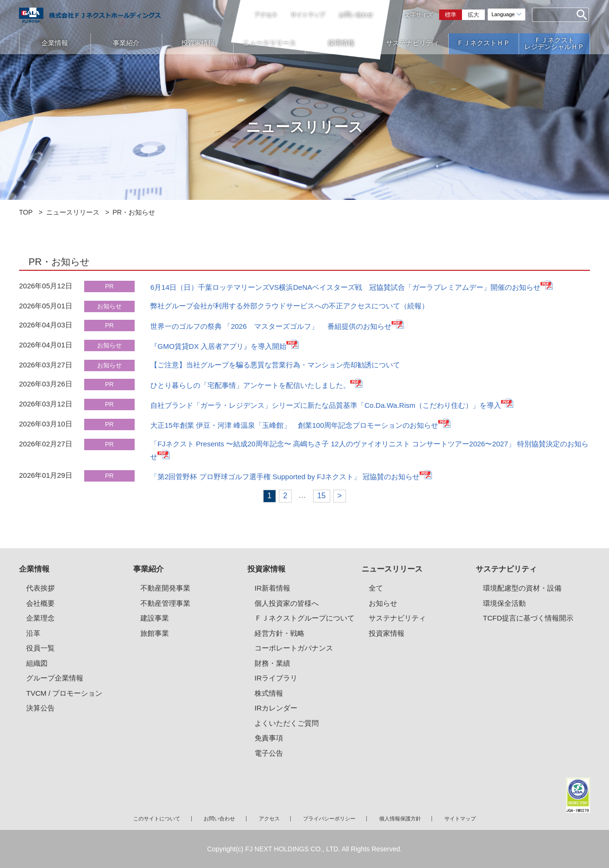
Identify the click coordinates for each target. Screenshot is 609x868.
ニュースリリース (269, 43)
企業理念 (40, 618)
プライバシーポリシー (329, 819)
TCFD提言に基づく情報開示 (528, 618)
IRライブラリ (276, 678)
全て (376, 588)
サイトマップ (308, 15)
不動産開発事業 (165, 588)
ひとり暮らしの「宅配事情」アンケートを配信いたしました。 (250, 385)
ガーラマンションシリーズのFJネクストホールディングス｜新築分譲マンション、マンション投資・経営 (90, 15)
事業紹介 (126, 43)
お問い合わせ (356, 15)
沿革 (33, 633)
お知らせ (109, 306)
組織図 (37, 663)
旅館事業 (155, 633)
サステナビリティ (413, 43)
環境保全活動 (504, 603)
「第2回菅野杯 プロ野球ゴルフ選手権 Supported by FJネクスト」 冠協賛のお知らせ (285, 477)
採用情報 (341, 43)
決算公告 (40, 708)
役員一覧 (40, 648)
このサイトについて (157, 819)
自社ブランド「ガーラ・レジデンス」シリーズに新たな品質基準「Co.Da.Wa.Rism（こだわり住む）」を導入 (326, 405)
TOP (26, 212)
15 (322, 496)
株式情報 (269, 693)
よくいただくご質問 (287, 723)
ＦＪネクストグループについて (304, 618)
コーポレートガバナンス (294, 648)
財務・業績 (272, 663)
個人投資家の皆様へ (287, 603)
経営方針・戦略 (280, 633)
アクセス (266, 15)
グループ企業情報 (55, 678)
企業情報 (55, 43)
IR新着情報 (272, 588)
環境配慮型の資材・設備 (522, 588)
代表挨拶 (40, 588)
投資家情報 (198, 43)
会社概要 (40, 603)
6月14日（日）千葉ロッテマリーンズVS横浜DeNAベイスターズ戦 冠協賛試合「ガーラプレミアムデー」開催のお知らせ (345, 287)
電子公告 (269, 753)
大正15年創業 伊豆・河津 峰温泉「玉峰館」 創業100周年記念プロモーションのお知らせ (294, 425)
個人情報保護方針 (400, 819)
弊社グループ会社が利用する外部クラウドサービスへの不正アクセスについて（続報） (290, 306)
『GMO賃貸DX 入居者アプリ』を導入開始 (218, 346)
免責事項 (269, 738)
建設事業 (155, 618)
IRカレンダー (276, 708)
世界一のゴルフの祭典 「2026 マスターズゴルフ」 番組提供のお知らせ (271, 326)
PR (109, 286)
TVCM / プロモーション (64, 693)
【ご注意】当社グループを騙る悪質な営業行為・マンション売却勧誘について (275, 365)
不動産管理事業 (165, 603)
